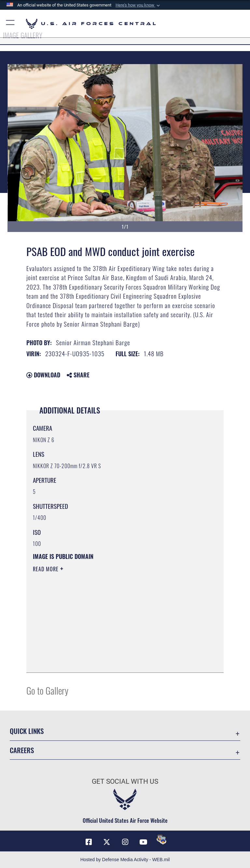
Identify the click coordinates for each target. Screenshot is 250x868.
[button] (138, 5)
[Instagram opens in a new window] (125, 842)
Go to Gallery (47, 690)
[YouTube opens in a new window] (143, 842)
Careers (22, 750)
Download (43, 375)
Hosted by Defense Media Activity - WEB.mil (125, 860)
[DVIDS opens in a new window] (161, 840)
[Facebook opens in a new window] (89, 842)
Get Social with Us (125, 781)
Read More (47, 569)
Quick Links (27, 731)
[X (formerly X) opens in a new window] (107, 842)
